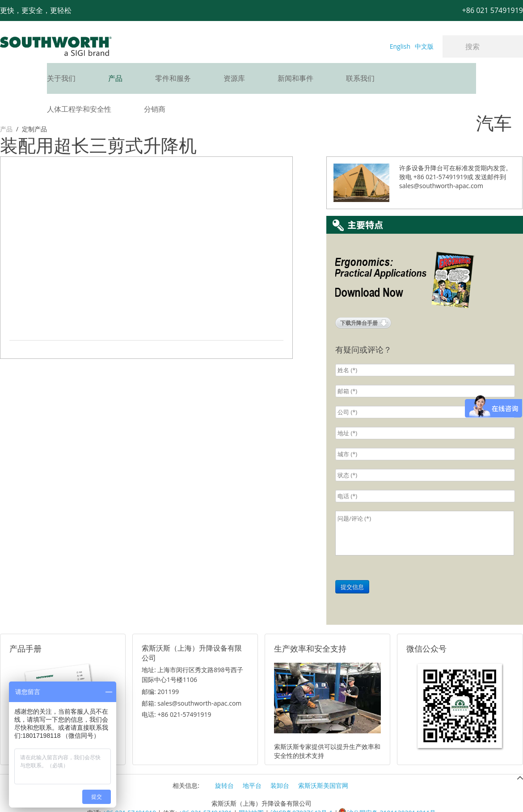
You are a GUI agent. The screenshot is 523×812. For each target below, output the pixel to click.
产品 (6, 98)
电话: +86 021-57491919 (177, 692)
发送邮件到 (490, 154)
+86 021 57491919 (129, 790)
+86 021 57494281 (205, 790)
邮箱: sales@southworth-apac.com (192, 681)
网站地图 (251, 790)
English (400, 46)
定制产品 (34, 98)
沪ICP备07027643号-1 (302, 790)
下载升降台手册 (359, 301)
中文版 (424, 46)
